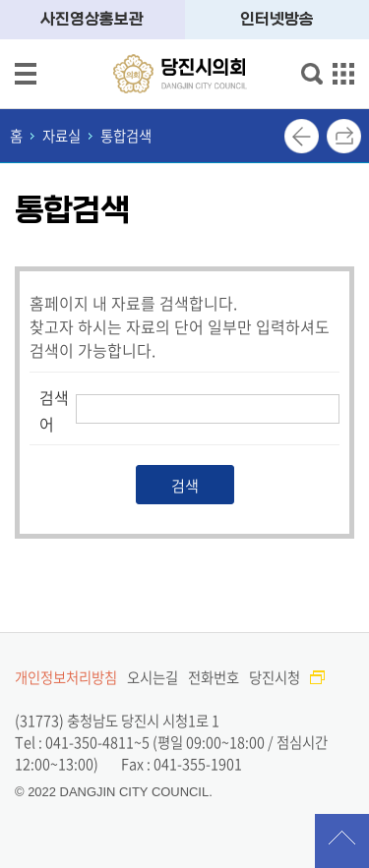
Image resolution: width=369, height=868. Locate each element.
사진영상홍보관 (92, 19)
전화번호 (214, 677)
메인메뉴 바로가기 (185, 1)
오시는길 (153, 677)
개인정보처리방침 (66, 677)
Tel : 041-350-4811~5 (82, 742)
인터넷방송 (277, 19)
